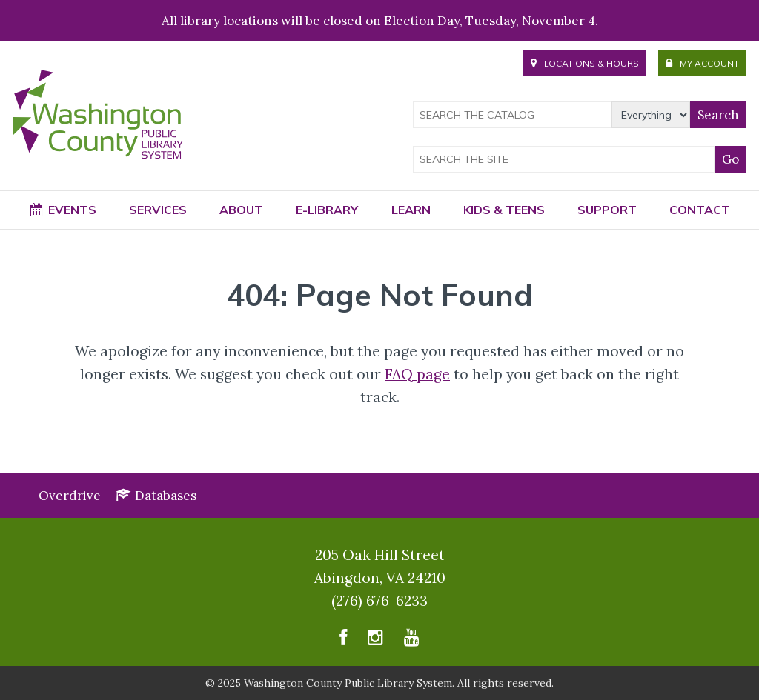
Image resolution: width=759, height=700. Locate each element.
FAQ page (417, 374)
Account (702, 63)
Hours (585, 63)
